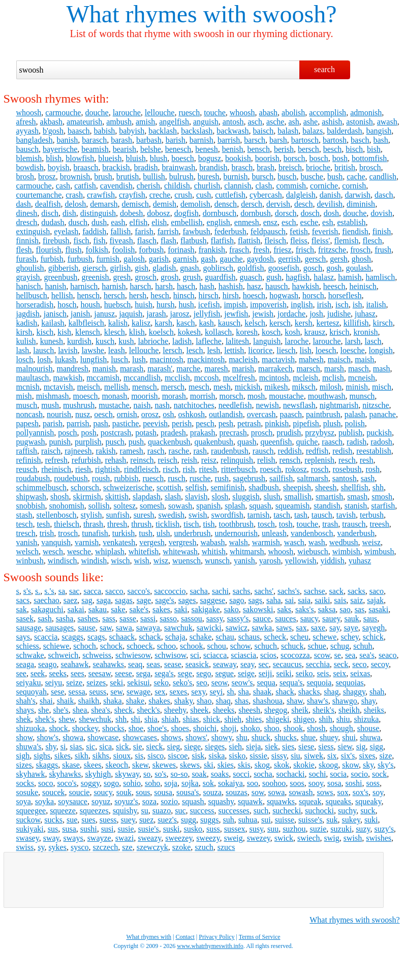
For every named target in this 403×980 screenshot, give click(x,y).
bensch (259, 149)
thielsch (67, 524)
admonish (366, 113)
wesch (53, 551)
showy (222, 737)
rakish (105, 451)
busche (312, 177)
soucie (80, 792)
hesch (160, 295)
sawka (262, 628)
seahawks (108, 664)
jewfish (236, 314)
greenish (95, 277)
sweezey (179, 838)
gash (208, 259)
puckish (379, 433)
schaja (175, 637)
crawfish (101, 195)
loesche (353, 350)
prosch (262, 433)
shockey (85, 728)
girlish (120, 268)
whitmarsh (247, 551)
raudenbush (230, 451)
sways (73, 838)
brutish (128, 177)
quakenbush (214, 442)
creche (160, 195)
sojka (190, 783)
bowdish (30, 167)
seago (47, 664)
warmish (266, 542)
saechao (46, 600)
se (338, 655)
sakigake (206, 609)
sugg (189, 820)
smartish (329, 497)
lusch (119, 359)
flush (73, 250)
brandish (213, 167)
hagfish (298, 277)
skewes (164, 765)
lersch (172, 350)
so (147, 774)
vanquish (56, 542)
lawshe (92, 350)
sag (87, 600)
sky (368, 765)
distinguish (98, 213)
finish (382, 231)
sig (361, 747)
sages (187, 600)
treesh (379, 524)
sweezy (208, 838)
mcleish (305, 378)
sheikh (349, 710)
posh (89, 433)
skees (93, 765)
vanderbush (356, 533)
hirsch (209, 295)
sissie (258, 756)
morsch (231, 396)
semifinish (228, 487)
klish (137, 332)
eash (118, 222)
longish (381, 350)
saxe (318, 628)
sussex (235, 829)
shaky (183, 701)
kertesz (328, 323)
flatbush (194, 241)
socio (359, 774)
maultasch (33, 378)
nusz (83, 414)
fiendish (355, 231)
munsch (362, 396)
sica (105, 747)
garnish (185, 259)
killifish (356, 323)
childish (177, 186)
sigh (23, 756)
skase (71, 765)
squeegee (31, 811)
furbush (80, 259)
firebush (56, 241)
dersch (252, 204)
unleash (274, 533)
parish (53, 423)
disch (50, 213)
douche (97, 113)
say (334, 628)
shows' (196, 737)
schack (150, 637)
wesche (79, 551)
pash (100, 423)
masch (359, 369)
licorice (260, 350)
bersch (308, 149)
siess (326, 747)
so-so (179, 774)
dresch (27, 222)
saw (106, 628)
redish (342, 451)
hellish (62, 295)
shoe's (157, 728)
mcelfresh (239, 378)
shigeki (277, 719)
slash (173, 497)
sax (301, 628)
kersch (280, 323)
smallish (298, 497)
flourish (49, 250)
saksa (327, 609)
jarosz (180, 314)
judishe (339, 314)
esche (309, 222)
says (23, 637)
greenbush (61, 277)
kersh (304, 323)
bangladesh (35, 140)
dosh (331, 213)
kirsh (24, 332)
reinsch (142, 460)
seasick (197, 664)
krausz (315, 332)
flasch (147, 241)
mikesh (276, 387)
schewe (324, 637)
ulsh (163, 533)
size (385, 756)
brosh (25, 177)
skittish (117, 497)
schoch (84, 646)
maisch (339, 359)
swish (198, 515)
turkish (123, 533)
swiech (308, 838)
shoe (136, 728)
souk (124, 792)
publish (350, 433)
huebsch (117, 305)
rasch (156, 451)
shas (242, 701)
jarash (156, 314)
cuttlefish (230, 195)
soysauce (73, 801)
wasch (294, 542)
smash (357, 497)
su (145, 811)
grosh (170, 277)
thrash (93, 524)
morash (174, 396)
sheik (300, 710)
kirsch (383, 323)
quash (247, 442)
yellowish (300, 561)
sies (288, 747)
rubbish (126, 478)
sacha (199, 591)
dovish (381, 213)
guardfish (220, 277)
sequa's (291, 683)
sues (88, 820)
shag (331, 692)
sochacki (291, 774)
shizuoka (31, 728)
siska (216, 756)
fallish (120, 231)
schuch (266, 646)
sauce (262, 619)
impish (235, 305)
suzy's (384, 829)
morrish (203, 396)
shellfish (355, 487)
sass (109, 619)
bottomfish (369, 158)
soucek (53, 792)
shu (242, 737)
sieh (235, 747)
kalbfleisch (86, 323)
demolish (195, 204)
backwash (232, 131)
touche (215, 113)
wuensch (187, 561)
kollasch (218, 332)
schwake (30, 655)
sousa (163, 792)
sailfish (281, 478)
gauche (231, 259)
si (63, 747)
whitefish (144, 551)
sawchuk (178, 628)
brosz (47, 177)
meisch (88, 387)
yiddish (333, 561)
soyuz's (126, 801)
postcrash (116, 433)
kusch (105, 341)
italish (376, 305)
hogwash (284, 295)
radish (356, 442)
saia (304, 600)
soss (373, 783)
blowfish (80, 158)
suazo (162, 811)
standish (327, 506)
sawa (124, 628)
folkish (97, 250)
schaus (249, 637)
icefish (209, 305)
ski (209, 765)
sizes (24, 765)
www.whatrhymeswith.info (210, 946)
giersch (94, 268)
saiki (322, 600)
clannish (238, 186)
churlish (207, 186)
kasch (185, 323)
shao (204, 701)
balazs (313, 131)
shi (135, 719)
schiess (28, 646)
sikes (63, 756)
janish (80, 314)
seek (38, 673)
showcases (140, 737)
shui (349, 737)
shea (80, 710)
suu (273, 829)
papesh (27, 423)
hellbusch (32, 295)
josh (316, 314)
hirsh (231, 295)
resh (367, 460)
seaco (388, 655)
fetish (299, 231)
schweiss (97, 655)
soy (378, 792)
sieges (215, 747)
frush (383, 250)
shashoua (268, 701)
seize (74, 683)
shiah (170, 719)
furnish (108, 259)
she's (60, 710)
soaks (220, 774)
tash (301, 515)
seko (161, 683)
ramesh (132, 451)
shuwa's (29, 747)
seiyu (53, 683)
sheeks (224, 710)
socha (263, 774)
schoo (166, 646)
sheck (123, 710)
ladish (182, 341)
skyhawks (65, 774)
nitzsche (376, 405)
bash (380, 140)
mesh (222, 387)
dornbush (256, 213)
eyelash (66, 231)
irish (324, 305)
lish (306, 350)
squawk (250, 801)
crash (74, 195)
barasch (94, 140)
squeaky (368, 801)
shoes (180, 728)
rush (222, 478)
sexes (179, 692)
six (332, 756)
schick (373, 637)
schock (111, 646)
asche (275, 122)
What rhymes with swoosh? (354, 920)
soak (199, 774)
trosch (68, 533)
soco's (67, 783)
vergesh (152, 542)
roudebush (71, 478)
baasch (79, 131)
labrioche (153, 341)
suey (128, 820)
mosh (256, 396)
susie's (149, 829)
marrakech (275, 369)
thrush (141, 524)
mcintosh (274, 378)
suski (172, 829)
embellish (187, 222)
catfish (85, 186)
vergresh (183, 542)
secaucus (287, 664)
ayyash (27, 131)
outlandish (226, 414)
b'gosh (53, 131)
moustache (286, 396)
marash (132, 369)
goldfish (251, 268)
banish (67, 140)
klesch (115, 332)
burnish (236, 177)
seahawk (74, 664)
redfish (317, 451)
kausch (229, 323)
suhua (248, 820)
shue (308, 737)
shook (293, 728)
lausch (43, 350)
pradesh (173, 433)
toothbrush (236, 524)
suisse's (310, 820)
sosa (334, 783)
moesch (86, 396)
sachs (242, 591)
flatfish (222, 241)
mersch (173, 387)
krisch (339, 332)
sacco (114, 591)
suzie (318, 829)
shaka (112, 701)
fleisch (275, 241)
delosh (75, 204)
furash (26, 259)
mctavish (58, 387)
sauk (351, 619)
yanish (244, 561)
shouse (368, 728)
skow (350, 765)
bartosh (335, 140)
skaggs (47, 765)
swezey (259, 838)
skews (190, 765)
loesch (326, 350)
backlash (163, 131)
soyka (44, 801)
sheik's (323, 710)
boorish (267, 158)
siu (296, 756)
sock (379, 774)
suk (332, 820)
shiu (343, 719)
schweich (64, 655)
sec (263, 664)
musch (27, 405)
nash (162, 405)
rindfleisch (141, 469)
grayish (28, 277)
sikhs (101, 756)
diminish (361, 204)
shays (25, 710)
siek (271, 747)
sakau (98, 609)
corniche (324, 186)
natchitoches (194, 405)
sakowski (258, 609)
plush (332, 423)
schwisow (170, 655)
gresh (122, 277)
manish (104, 369)
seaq (135, 664)
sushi (89, 829)
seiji (266, 673)
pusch (115, 442)
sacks (356, 591)
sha (244, 692)
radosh (381, 442)
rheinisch (56, 469)
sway (51, 838)
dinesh (27, 213)
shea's (101, 710)
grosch (146, 277)
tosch (266, 524)
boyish (59, 167)
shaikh (89, 701)
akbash (51, 122)
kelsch (255, 323)
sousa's (188, 792)
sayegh (374, 628)
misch (382, 387)
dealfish (48, 204)
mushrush (79, 405)
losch (25, 359)
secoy (380, 664)
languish (267, 341)
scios (268, 655)
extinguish (33, 231)
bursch (263, 177)
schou (216, 646)
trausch (354, 524)
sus (53, 829)
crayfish (132, 195)
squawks (281, 801)
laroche (297, 341)
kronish (365, 332)
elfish (139, 222)
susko (193, 829)
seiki (284, 673)
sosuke (27, 792)
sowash (180, 506)
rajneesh (78, 451)
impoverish (268, 305)
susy (256, 829)
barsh (278, 140)
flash (168, 241)
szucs (226, 847)
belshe (151, 149)
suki (371, 820)
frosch (360, 250)
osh (168, 414)
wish (142, 561)
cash (63, 186)
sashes (88, 619)
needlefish (235, 405)
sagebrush (249, 478)
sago (237, 600)
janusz (104, 314)
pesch (205, 423)
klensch (88, 332)
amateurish (84, 122)
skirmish (87, 497)
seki (116, 683)
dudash (53, 222)
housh (90, 305)
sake (118, 609)
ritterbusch (238, 469)
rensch (290, 460)
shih (325, 719)
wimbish (346, 551)
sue (72, 820)
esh (328, 222)
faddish (94, 231)
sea (350, 655)
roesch (270, 469)
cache (356, 177)
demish (165, 204)
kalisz (141, 323)
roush (101, 478)
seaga (25, 664)
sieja (253, 747)
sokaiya (230, 783)
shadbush (264, 487)
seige (246, 673)
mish (24, 396)
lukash (66, 359)
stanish (356, 506)
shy (51, 747)
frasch (239, 250)
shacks (309, 692)
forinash (181, 250)
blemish (29, 158)
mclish (333, 378)
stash (24, 515)
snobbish (31, 506)
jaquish (131, 314)
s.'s (49, 591)
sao (345, 609)
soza (149, 801)
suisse (285, 820)
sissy (279, 756)
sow (258, 792)
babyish (132, 131)
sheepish (297, 487)
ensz (270, 222)
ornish (127, 414)
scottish (169, 487)
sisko (237, 756)
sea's (367, 655)
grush (192, 277)
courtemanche (39, 195)
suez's (167, 820)
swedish (172, 515)
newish (267, 405)
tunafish (95, 533)
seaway (225, 664)
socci (241, 774)
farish (144, 231)
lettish (234, 350)
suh (229, 820)
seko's (182, 683)
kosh (292, 332)
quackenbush (169, 442)
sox (343, 792)
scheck (275, 637)
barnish (201, 140)
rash (200, 451)
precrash (233, 433)
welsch (27, 551)
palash (355, 414)
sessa (77, 692)
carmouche (63, 113)
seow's (242, 683)
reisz (209, 460)
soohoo (274, 783)
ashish (332, 122)
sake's (139, 609)
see (21, 673)
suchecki (287, 811)
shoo (272, 728)
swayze (99, 838)
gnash (189, 268)
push (136, 442)
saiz (356, 600)
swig (332, 838)
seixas (360, 673)
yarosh (270, 561)
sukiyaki (30, 829)
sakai (76, 609)
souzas (237, 792)
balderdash (344, 131)
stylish (91, 515)
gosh (334, 268)
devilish (330, 204)
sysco (80, 847)
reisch (168, 460)
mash (382, 369)
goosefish (283, 268)
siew (345, 747)
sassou (192, 619)
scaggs (72, 637)
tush (146, 533)
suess (108, 820)
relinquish (237, 460)
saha (273, 600)
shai (46, 701)
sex (160, 692)
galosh (134, 259)
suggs (209, 820)
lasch (373, 341)
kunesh (52, 341)
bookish (238, 158)
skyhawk (31, 774)
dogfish (187, 213)
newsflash (299, 405)
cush (204, 195)
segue (224, 673)
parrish (78, 423)
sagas (124, 600)
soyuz (101, 801)
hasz (254, 286)
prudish (289, 433)
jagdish (28, 314)
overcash (261, 414)
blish (54, 158)
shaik (66, 701)
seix (339, 673)
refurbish (86, 460)
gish (142, 268)
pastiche (126, 423)
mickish (248, 387)
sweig (233, 838)
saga (104, 600)
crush (183, 195)
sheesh (326, 487)
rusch (177, 478)
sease (173, 664)
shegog (276, 710)
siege (192, 747)
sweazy (149, 838)
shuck (261, 737)
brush (103, 177)
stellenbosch (57, 515)
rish (189, 469)
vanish (27, 542)
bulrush (181, 177)
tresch (26, 533)
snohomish (66, 506)
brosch (370, 167)
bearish (125, 149)
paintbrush (323, 414)
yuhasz (360, 561)
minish (357, 387)
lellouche (160, 113)
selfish (196, 487)
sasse (128, 619)
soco (45, 783)
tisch (191, 524)
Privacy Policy (216, 937)
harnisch (84, 286)
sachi (220, 591)
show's (48, 737)
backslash (197, 131)
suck (368, 811)
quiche (307, 442)
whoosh (29, 113)
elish (159, 222)
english (219, 222)
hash (207, 286)
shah (377, 692)
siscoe (178, 756)
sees (77, 673)
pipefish (306, 423)
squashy (221, 801)
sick (122, 747)
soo (253, 783)
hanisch (29, 286)
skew (140, 765)
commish (291, 186)
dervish (278, 204)
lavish (68, 350)
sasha (65, 619)
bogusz (210, 158)
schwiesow (133, 655)
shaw (295, 701)
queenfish (276, 442)
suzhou (294, 829)
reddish (290, 451)
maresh (216, 369)
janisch (55, 314)
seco (359, 664)
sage (144, 600)
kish (64, 332)
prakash (203, 433)
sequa (266, 683)
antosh (233, 122)
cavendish (116, 186)
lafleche (209, 341)
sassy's (238, 619)
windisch (63, 561)
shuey (329, 737)
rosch (320, 469)
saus (370, 619)
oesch (103, 414)
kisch (45, 332)
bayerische (60, 149)
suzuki (341, 829)
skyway (127, 774)
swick (284, 838)
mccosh (207, 378)
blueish (110, 158)
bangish (379, 131)
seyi (216, 692)
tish (209, 524)
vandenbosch (312, 533)
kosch (271, 332)
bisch (354, 149)
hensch (88, 295)
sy (41, 847)
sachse (315, 591)
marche (188, 369)
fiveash (121, 241)
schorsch (85, 487)
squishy (125, 811)
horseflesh (345, 295)
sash (368, 478)
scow (322, 655)
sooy (316, 783)
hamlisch (380, 277)
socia (338, 774)
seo (201, 683)
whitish (214, 551)
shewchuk (95, 719)
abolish (293, 113)
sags (255, 600)
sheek (199, 710)
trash (330, 524)
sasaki (378, 609)
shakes (159, 701)
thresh (117, 524)
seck (341, 664)
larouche (127, 113)
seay (247, 664)
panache (383, 414)
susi (107, 829)
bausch (27, 149)
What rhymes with (157, 14)
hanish (55, 286)
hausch (276, 286)
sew (116, 692)
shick (212, 719)
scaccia (46, 637)
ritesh (208, 469)
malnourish (35, 369)
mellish (116, 387)
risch (170, 469)
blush (159, 158)
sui (266, 820)
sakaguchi (47, 609)
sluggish (246, 497)
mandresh (73, 369)
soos (297, 783)
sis (139, 756)
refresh (56, 460)
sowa (276, 792)
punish (60, 442)
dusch (78, 222)
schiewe (56, 646)
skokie (304, 765)
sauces (286, 619)
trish (47, 533)
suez (146, 820)
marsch (308, 369)
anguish (206, 122)
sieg (173, 747)
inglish (302, 305)
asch (255, 122)
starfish (383, 506)
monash (114, 396)
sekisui (138, 683)
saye (351, 628)
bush (335, 177)
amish (145, 122)
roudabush (33, 478)
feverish (325, 231)
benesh (206, 149)
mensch (145, 387)
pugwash (31, 442)
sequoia (319, 683)
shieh (233, 719)
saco (377, 591)
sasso (168, 619)
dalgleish (301, 195)
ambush (119, 122)
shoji (228, 728)
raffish (27, 451)
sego (204, 673)
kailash (53, 323)
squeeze (63, 811)
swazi (125, 838)
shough (341, 728)
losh (44, 359)
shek (24, 719)
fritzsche (332, 250)
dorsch (286, 213)
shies (254, 719)
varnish (87, 542)
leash (117, 350)
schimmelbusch (42, 487)
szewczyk (152, 847)
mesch (199, 387)
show (25, 737)
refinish (29, 460)
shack (285, 692)
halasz (324, 277)
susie (126, 829)
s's (27, 591)
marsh (334, 369)
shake (135, 701)
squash (260, 506)
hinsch (184, 295)
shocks (113, 728)
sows (325, 792)
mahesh (311, 359)
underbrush (193, 533)
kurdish (79, 341)
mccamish (103, 378)
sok (208, 783)
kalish (118, 323)
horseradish (35, 305)
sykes (57, 847)
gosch (313, 268)
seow (220, 683)
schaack (122, 637)
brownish (75, 177)
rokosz (296, 469)
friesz (283, 250)
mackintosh (206, 359)
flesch (372, 241)
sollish (99, 506)
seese (123, 673)
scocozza (295, 655)
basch (360, 140)
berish (284, 149)
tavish (346, 515)
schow (240, 646)
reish (189, 460)
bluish (136, 158)
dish (69, 213)
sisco (156, 756)
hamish (350, 277)
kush (126, 341)
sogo (111, 783)
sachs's (289, 591)
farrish (168, 231)
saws (284, 628)
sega (143, 673)
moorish (144, 396)
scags (96, 637)
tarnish (259, 515)
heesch (334, 286)
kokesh (189, 332)
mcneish (362, 378)
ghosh (361, 259)
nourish (59, 414)
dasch (384, 195)
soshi (354, 783)
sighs (42, 756)
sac (74, 591)
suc (180, 811)
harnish (114, 286)
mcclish (177, 378)
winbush (30, 561)
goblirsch (218, 268)
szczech (106, 847)
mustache (114, 405)
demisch (135, 204)
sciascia (243, 655)
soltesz (125, 506)
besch (332, 149)
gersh (339, 259)
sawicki (209, 628)
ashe (311, 122)
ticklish (167, 524)
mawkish (68, 378)
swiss (25, 847)
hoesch (254, 295)
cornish (354, 186)
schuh (363, 646)
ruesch (189, 113)
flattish (249, 241)
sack (336, 591)
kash (206, 323)
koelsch (161, 332)
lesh (213, 350)
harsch (140, 286)
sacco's (139, 591)
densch (226, 204)
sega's (164, 673)
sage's (165, 600)
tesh (43, 524)
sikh (82, 756)
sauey (331, 619)
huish (144, 305)
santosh (345, 478)
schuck (292, 646)
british (345, 167)
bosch (318, 158)
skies (226, 765)
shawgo (345, 701)
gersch (315, 259)
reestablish (374, 451)
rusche (200, 478)
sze (127, 847)
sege (185, 673)
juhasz (365, 314)
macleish (243, 359)
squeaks (338, 801)
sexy (198, 692)
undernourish (236, 533)
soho (152, 783)
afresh (26, 122)
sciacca (215, 655)
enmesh (247, 222)
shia (151, 719)
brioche (318, 167)
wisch (120, 561)
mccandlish (142, 378)
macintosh (167, 359)
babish (105, 131)
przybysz (320, 433)
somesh (152, 506)
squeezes (94, 811)
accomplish (328, 113)
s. (38, 591)
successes (234, 811)
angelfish (174, 122)
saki (181, 609)
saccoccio (170, 591)
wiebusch (313, 551)
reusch (27, 469)
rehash (116, 460)
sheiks (374, 710)
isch (342, 305)
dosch (310, 213)
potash (146, 433)
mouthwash (327, 396)
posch (67, 433)
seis (323, 673)
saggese (212, 600)
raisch (51, 451)
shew (67, 719)
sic (90, 747)
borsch (294, 158)
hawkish (306, 286)
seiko (304, 673)
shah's (26, 701)
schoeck (140, 646)
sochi (318, 774)
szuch (204, 847)
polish (355, 423)
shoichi (205, 728)
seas (153, 664)
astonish (359, 122)
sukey (351, 820)
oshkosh (192, 414)
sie (138, 747)
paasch (291, 414)
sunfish (117, 515)
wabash (212, 542)
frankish (212, 250)
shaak (262, 692)
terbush (372, 515)
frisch (305, 250)
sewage (138, 692)
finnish (27, 241)
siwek (314, 756)
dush (99, 222)
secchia (318, 664)
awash (387, 122)
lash (23, 350)
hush (187, 305)
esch (289, 222)
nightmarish (339, 405)
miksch (304, 387)
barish (176, 140)
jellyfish (207, 314)
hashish (231, 286)
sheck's (148, 710)
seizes (96, 683)
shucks (286, 737)
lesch (195, 350)
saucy (309, 619)
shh (378, 487)
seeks (58, 673)
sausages (59, 628)
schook (191, 646)
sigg (376, 747)
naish (142, 405)
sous (143, 792)
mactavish (278, 359)
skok (282, 765)
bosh (340, 158)
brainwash (179, 167)
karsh (163, 323)
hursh (166, 305)
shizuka (366, 719)
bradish (146, 167)
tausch (322, 515)
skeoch (116, 765)
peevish (155, 423)
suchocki (319, 811)
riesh (83, 469)
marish (243, 369)
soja (171, 783)
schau (225, 637)
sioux (122, 756)
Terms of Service (260, 937)
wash (317, 542)
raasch (332, 442)
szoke (181, 847)
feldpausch (268, 231)
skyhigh (98, 774)
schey (349, 637)
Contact (185, 937)
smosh (382, 497)
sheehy (175, 710)
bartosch (305, 140)
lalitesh (237, 341)
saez (71, 600)
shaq (223, 701)
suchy (347, 811)
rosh (373, 469)
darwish (358, 195)
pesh (226, 423)
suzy (363, 829)
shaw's (318, 701)
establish (351, 222)
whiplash (110, 551)
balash (288, 131)
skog (262, 765)
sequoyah (32, 692)
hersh (138, 295)
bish (374, 149)
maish (364, 359)
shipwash (32, 497)
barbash (149, 140)
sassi (148, 619)
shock (58, 728)
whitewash (180, 551)
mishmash (53, 396)
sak (22, 609)
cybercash (266, 195)
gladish (164, 268)
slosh (220, 497)
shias (191, 719)
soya (24, 801)
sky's (385, 765)
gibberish (64, 268)
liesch (286, 350)
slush (272, 497)
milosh (331, 387)
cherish (148, 186)
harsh (164, 286)
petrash (249, 423)
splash (235, 506)
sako (231, 609)
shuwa (370, 737)
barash (121, 140)
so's (160, 774)
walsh (238, 542)
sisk (198, 756)
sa (62, 591)
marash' (160, 369)
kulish (26, 341)
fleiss (299, 241)
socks (25, 783)
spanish (208, 506)
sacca (92, 591)
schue (317, 646)
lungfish (94, 359)
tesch (25, 524)
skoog (328, 765)
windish (94, 561)
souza (212, 792)
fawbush (196, 231)
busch (287, 177)
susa (69, 829)
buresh (209, 177)
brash (266, 167)
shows (171, 737)
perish (182, 423)
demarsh (104, 204)
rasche (179, 451)
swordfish (227, 515)
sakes (161, 609)
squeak (310, 801)
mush (50, 405)
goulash (358, 268)
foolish (123, 250)
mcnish (28, 387)
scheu (299, 637)
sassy (215, 619)
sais (340, 600)
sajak (375, 600)
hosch (67, 305)
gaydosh (260, 259)
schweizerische (128, 487)
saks (284, 609)
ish (358, 305)
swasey (28, 838)
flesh (24, 250)
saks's (305, 609)
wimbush (379, 551)
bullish (154, 177)
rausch (263, 451)
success (202, 811)
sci (195, 655)
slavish (196, 497)
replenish (319, 460)
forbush (151, 250)
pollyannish (35, 433)
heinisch (363, 286)
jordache (291, 314)
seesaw (100, 673)
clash (264, 186)
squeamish (293, 506)
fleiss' (321, 241)
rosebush (347, 469)
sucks (53, 820)
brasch (242, 167)
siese (306, 747)
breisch (290, 167)
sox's (361, 792)
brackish (116, 167)
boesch (182, 158)
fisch (81, 241)
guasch (251, 277)
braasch (86, 167)
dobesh (131, 213)
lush (139, 359)
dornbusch (220, 213)
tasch (282, 515)
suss (213, 829)
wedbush (344, 542)
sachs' (264, 591)
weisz (371, 542)
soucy (103, 792)
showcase (103, 737)
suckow (28, 820)
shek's (45, 719)
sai (289, 600)
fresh (261, 250)
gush (274, 277)
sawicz (237, 628)
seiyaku (29, 683)
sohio (132, 783)
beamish (95, 149)
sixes (367, 756)
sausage (29, 628)
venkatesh (119, 542)
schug (340, 646)
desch (303, 204)
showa (73, 737)
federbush (230, 231)
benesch (178, 149)
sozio (169, 801)
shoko (250, 728)
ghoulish (30, 268)
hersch (114, 295)
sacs (23, 600)
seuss (98, 692)
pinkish (277, 423)
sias (76, 747)
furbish (52, 259)
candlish (383, 177)
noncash (29, 414)
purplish (88, 442)
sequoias (349, 683)
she (43, 710)
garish (159, 259)
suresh (144, 515)
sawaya (148, 628)
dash (24, 204)
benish (233, 149)
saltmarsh (312, 478)
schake (201, 637)
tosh (286, 524)
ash (293, 122)
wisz (161, 561)
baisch (263, 131)
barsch (255, 140)
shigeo (304, 719)
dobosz (158, 213)
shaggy (354, 692)
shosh (59, 497)
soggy (90, 783)
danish (330, 195)
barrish (229, 140)
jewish (263, 314)
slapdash (147, 497)
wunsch (217, 561)
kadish (27, 323)
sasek (25, 619)
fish (100, 241)
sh (230, 692)
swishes (379, 838)
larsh (352, 341)
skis (244, 765)
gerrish (289, 259)
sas (360, 609)
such (261, 811)
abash (268, 113)
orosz (150, 414)
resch (347, 460)
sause (87, 628)
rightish (107, 469)
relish (266, 460)
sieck (155, 747)
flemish (346, 241)
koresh (247, 332)
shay (368, 701)
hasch (186, 286)
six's (348, 756)
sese (58, 692)
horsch (313, 295)
